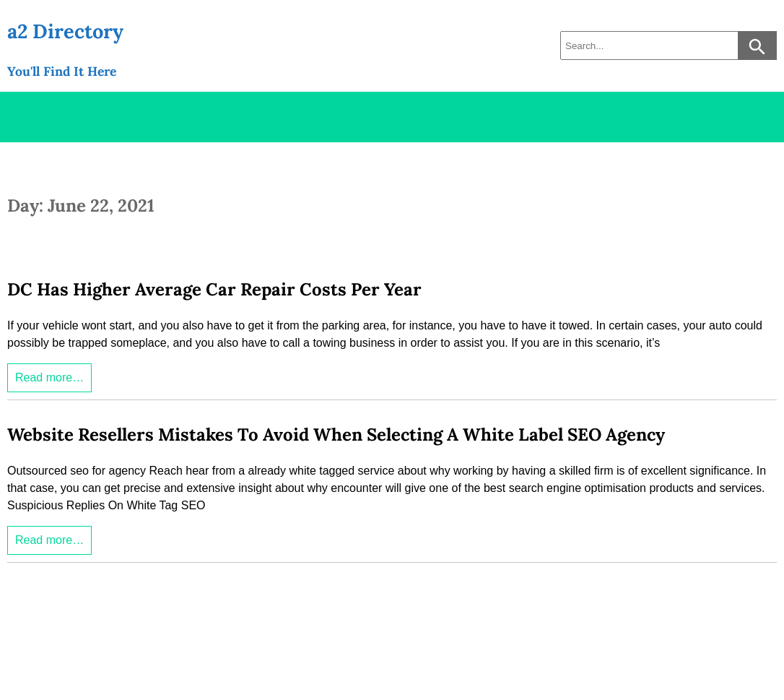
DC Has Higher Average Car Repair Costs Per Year (214, 289)
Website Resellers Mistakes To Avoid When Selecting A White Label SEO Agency (336, 435)
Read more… (49, 377)
